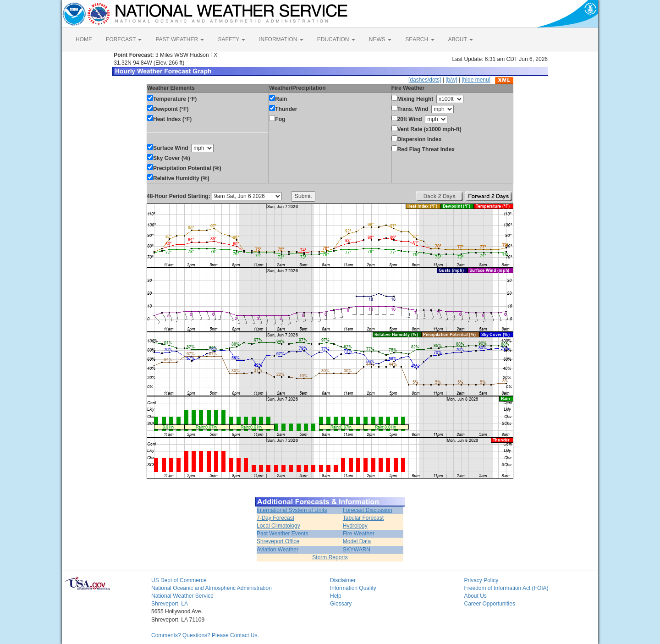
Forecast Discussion (368, 510)
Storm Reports (330, 557)
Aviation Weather (278, 550)
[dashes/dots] (425, 80)
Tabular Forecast (363, 518)
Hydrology (355, 526)
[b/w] (451, 80)
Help (336, 596)
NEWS (380, 39)
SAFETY (231, 39)
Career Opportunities (490, 604)
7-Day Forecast (275, 518)
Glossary (341, 604)
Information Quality (353, 588)
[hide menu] (476, 80)
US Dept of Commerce (179, 580)
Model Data (357, 541)
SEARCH (420, 39)
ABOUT (461, 39)
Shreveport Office (278, 541)
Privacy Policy (481, 580)
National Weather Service (182, 596)
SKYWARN (357, 550)
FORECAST (124, 39)
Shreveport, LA (170, 604)
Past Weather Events (283, 534)
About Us (476, 596)
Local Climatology (278, 526)
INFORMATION (281, 39)
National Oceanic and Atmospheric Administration (212, 588)
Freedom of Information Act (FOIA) (506, 588)
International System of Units (292, 510)
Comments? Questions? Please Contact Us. (205, 635)
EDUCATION (336, 39)
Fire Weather (359, 534)
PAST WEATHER (180, 39)
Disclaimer (343, 580)
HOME (84, 39)
